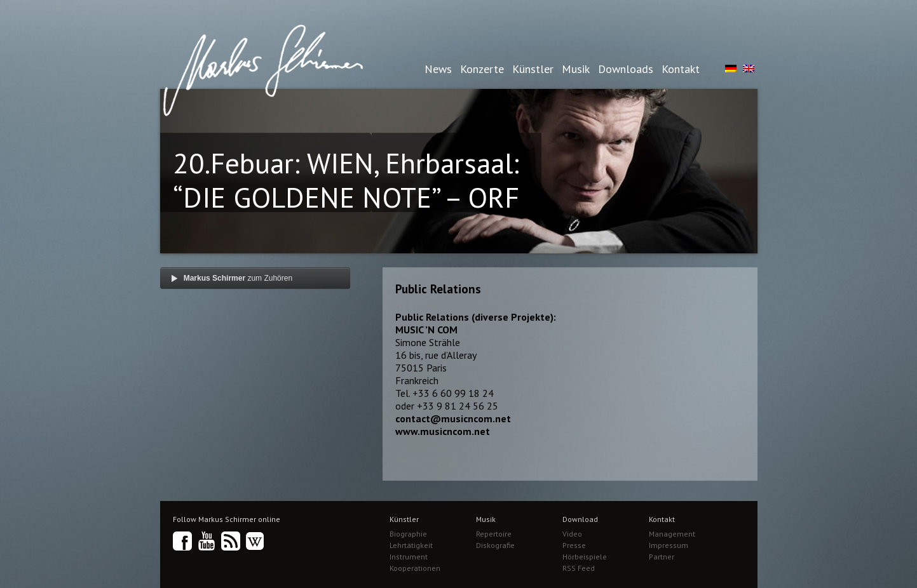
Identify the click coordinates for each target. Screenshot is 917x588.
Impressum (669, 545)
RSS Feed (579, 568)
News (438, 69)
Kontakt (681, 69)
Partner (662, 557)
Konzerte (482, 69)
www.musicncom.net (443, 431)
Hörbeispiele (585, 557)
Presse (574, 545)
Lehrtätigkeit (411, 545)
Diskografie (495, 545)
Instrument (409, 557)
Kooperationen (415, 568)
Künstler (533, 69)
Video (572, 534)
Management (672, 534)
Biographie (408, 534)
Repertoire (494, 534)
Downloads (626, 69)
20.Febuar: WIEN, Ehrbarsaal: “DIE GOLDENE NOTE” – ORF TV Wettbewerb (346, 197)
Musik (576, 69)
